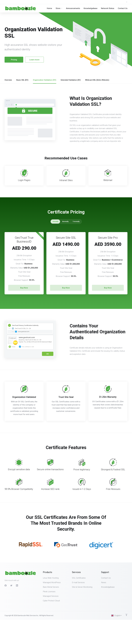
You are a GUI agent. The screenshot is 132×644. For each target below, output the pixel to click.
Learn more (34, 60)
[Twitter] (11, 585)
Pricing (14, 60)
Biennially (65, 221)
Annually (55, 221)
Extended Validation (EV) (71, 80)
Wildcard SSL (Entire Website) (97, 80)
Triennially (76, 221)
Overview (8, 80)
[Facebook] (6, 585)
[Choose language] (116, 615)
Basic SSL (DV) (22, 80)
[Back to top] (126, 615)
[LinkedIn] (17, 585)
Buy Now (24, 288)
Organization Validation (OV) (45, 80)
